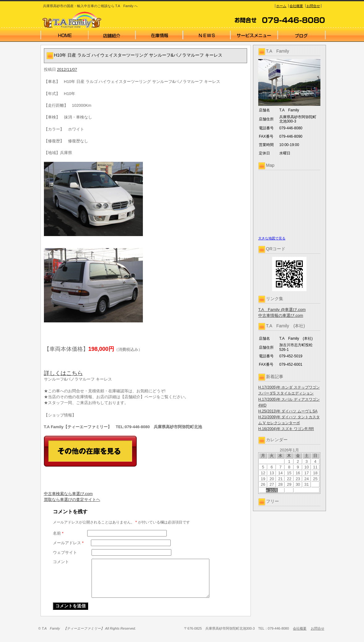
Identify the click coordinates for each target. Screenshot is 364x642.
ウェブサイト (65, 552)
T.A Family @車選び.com (282, 310)
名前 (58, 533)
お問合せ (313, 6)
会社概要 (296, 6)
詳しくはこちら (63, 373)
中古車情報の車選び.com (281, 315)
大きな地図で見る (272, 238)
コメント (61, 562)
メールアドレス (68, 543)
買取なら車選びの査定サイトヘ (72, 500)
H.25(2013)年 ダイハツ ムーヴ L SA (288, 411)
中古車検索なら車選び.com (68, 494)
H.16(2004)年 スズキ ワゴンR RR (286, 429)
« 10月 (272, 490)
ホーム (281, 6)
